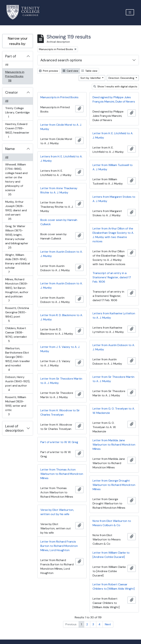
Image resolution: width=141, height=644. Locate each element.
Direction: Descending (122, 78)
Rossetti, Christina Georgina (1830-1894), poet (17, 314)
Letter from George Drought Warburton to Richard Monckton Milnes (114, 485)
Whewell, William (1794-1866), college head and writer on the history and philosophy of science (16, 179)
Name (10, 149)
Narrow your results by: (18, 41)
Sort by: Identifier (91, 78)
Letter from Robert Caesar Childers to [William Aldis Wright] (114, 586)
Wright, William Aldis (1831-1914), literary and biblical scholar (17, 263)
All (7, 65)
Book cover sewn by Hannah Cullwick (59, 222)
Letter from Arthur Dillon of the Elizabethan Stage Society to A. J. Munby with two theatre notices (113, 235)
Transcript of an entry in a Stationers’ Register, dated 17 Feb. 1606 (112, 277)
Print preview (49, 71)
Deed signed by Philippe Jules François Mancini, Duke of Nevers (114, 99)
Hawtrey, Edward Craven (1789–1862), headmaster (17, 130)
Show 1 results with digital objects (115, 86)
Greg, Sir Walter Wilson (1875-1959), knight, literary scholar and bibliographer (17, 237)
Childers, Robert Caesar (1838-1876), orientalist (16, 335)
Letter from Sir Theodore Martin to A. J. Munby (113, 379)
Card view (70, 71)
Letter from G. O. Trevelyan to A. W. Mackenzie (114, 411)
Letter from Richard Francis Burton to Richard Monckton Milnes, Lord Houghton (59, 546)
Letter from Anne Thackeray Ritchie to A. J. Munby (59, 190)
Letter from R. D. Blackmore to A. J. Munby (62, 317)
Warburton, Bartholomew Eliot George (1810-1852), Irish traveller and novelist (18, 359)
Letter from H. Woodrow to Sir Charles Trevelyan (60, 412)
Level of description (14, 428)
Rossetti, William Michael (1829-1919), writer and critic (16, 406)
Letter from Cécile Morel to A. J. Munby (61, 127)
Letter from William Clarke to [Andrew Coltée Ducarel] (111, 555)
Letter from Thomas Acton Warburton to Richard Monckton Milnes (62, 474)
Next (108, 624)
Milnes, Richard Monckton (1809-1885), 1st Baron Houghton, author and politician (17, 290)
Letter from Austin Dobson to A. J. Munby (61, 254)
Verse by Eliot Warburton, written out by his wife (57, 512)
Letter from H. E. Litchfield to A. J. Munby (113, 135)
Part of (11, 56)
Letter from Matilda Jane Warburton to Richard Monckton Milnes (114, 445)
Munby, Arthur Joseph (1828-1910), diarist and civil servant (16, 210)
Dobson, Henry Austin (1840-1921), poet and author (18, 383)
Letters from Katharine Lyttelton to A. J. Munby (114, 315)
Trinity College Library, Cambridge (17, 112)
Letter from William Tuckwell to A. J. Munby (113, 167)
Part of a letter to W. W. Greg (59, 442)
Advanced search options (61, 60)
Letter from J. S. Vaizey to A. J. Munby (60, 349)
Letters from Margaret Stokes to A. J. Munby (114, 199)
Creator (12, 92)
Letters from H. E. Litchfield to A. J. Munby (61, 159)
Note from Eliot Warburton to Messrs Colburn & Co (112, 523)
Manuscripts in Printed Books (15, 76)
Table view (89, 71)
